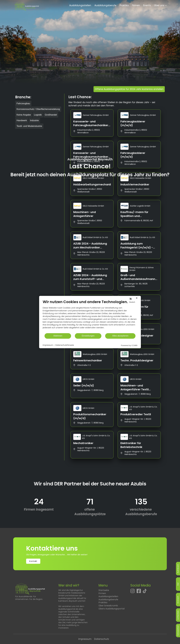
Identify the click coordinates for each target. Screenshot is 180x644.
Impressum (85, 639)
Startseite (104, 590)
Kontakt (33, 561)
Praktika (124, 5)
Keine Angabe (24, 115)
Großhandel (51, 115)
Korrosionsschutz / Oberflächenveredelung (38, 109)
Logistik (38, 115)
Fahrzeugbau (23, 103)
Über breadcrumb (108, 606)
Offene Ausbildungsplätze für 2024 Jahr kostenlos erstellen (129, 89)
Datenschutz (102, 639)
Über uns (159, 5)
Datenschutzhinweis (65, 345)
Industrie (34, 120)
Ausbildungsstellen (80, 5)
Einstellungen (88, 336)
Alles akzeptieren (120, 336)
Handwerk (22, 120)
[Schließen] (137, 298)
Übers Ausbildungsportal (111, 609)
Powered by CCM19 (129, 345)
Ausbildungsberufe (105, 5)
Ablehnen (58, 336)
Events (147, 5)
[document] (90, 316)
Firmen (136, 5)
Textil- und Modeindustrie (29, 126)
